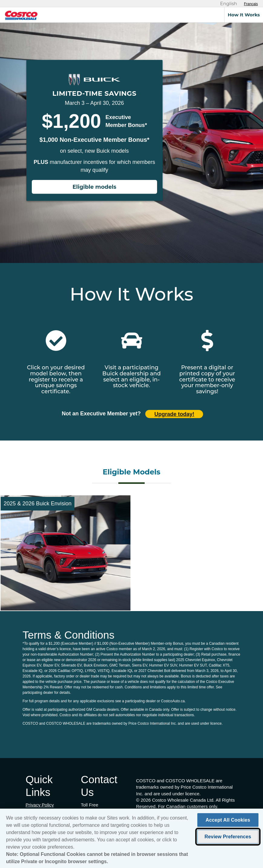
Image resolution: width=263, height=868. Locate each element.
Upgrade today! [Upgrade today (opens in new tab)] (174, 414)
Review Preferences (228, 837)
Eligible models (95, 187)
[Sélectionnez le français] (251, 4)
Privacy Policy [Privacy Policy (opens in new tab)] (40, 805)
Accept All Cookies (228, 820)
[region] (131, 838)
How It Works (244, 15)
